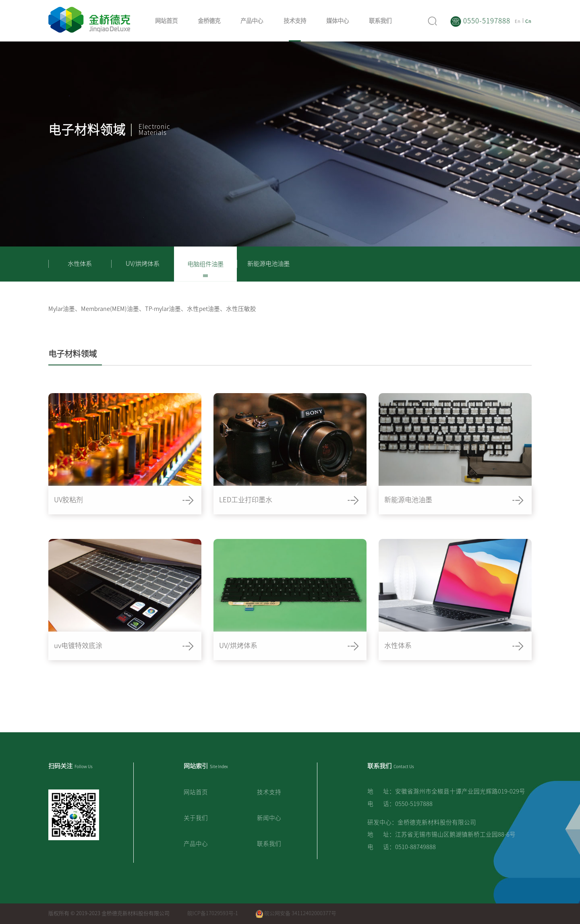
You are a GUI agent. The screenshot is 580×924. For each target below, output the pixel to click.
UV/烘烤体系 (143, 264)
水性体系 (80, 264)
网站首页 (166, 21)
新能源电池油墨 (268, 264)
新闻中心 (269, 818)
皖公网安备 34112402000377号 (296, 913)
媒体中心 (338, 21)
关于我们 (196, 818)
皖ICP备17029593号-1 (213, 913)
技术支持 (295, 21)
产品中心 (252, 21)
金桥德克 (209, 21)
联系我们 (380, 21)
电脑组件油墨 (205, 264)
